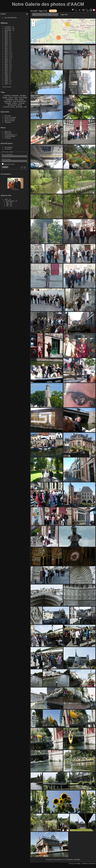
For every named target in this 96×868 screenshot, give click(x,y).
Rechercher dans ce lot (47, 14)
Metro (20, 105)
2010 (6, 58)
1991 (6, 84)
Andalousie (10, 99)
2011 (6, 56)
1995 (6, 81)
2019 (6, 43)
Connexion (8, 149)
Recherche (8, 133)
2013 (6, 53)
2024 (6, 35)
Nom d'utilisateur (7, 154)
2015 (6, 50)
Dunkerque (8, 101)
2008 (6, 61)
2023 (6, 37)
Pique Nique (23, 97)
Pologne (8, 103)
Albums (4, 23)
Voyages (23, 96)
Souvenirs (8, 28)
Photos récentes (10, 119)
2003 (6, 69)
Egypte (5, 97)
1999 (6, 76)
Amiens (15, 103)
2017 (6, 46)
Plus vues (8, 116)
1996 (6, 79)
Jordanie (21, 103)
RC (7, 207)
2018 (6, 45)
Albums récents (10, 120)
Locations (8, 27)
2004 (6, 68)
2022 (6, 38)
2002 (6, 71)
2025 (6, 33)
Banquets (15, 96)
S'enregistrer (9, 147)
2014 (6, 51)
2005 (6, 66)
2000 (6, 74)
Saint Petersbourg (19, 101)
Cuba (16, 97)
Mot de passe (6, 159)
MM (8, 206)
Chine (11, 97)
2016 (6, 48)
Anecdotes (8, 30)
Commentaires (9, 135)
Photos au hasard (10, 117)
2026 (6, 32)
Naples (22, 99)
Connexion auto (8, 164)
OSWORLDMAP (10, 136)
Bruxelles (19, 107)
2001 (6, 72)
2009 (6, 59)
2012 (6, 55)
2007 (6, 63)
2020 (6, 41)
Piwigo (78, 863)
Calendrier (8, 122)
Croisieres (7, 96)
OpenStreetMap (90, 43)
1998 (6, 77)
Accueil (34, 11)
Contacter (8, 138)
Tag (40, 11)
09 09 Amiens (10, 202)
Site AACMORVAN (11, 18)
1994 (6, 82)
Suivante (70, 860)
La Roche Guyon (9, 107)
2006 (6, 64)
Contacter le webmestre (88, 863)
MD (7, 204)
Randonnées (12, 105)
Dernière (77, 860)
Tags (6, 131)
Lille (25, 107)
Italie (16, 99)
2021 (6, 40)
